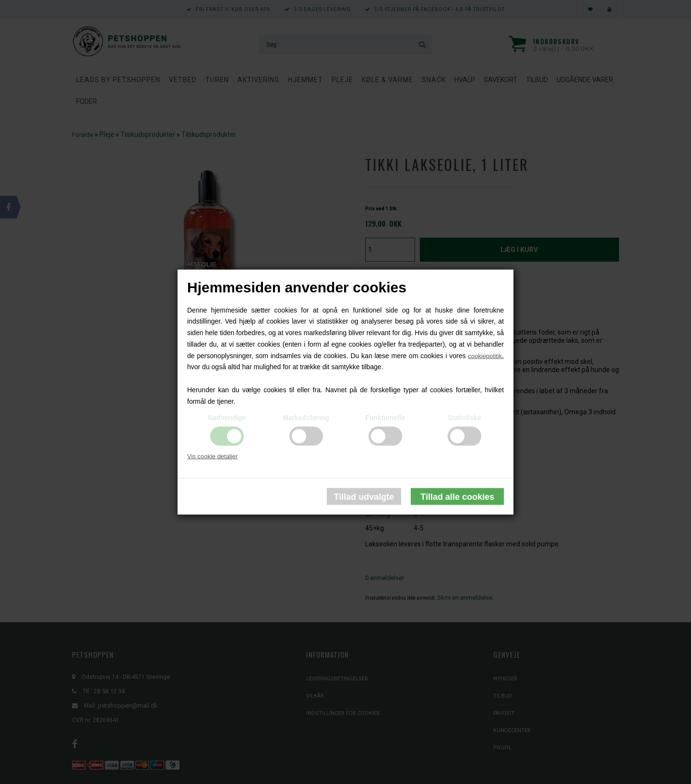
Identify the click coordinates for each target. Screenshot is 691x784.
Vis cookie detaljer (212, 456)
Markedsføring (306, 417)
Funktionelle (385, 417)
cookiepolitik (485, 356)
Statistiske (464, 417)
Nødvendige (226, 417)
